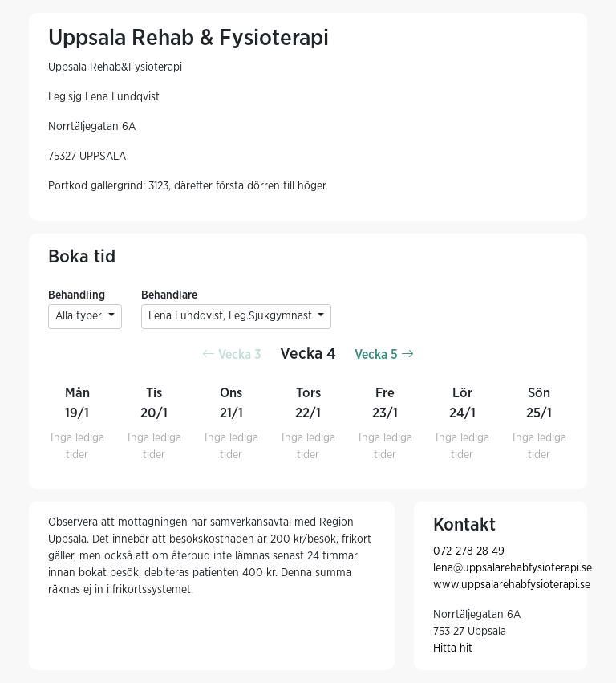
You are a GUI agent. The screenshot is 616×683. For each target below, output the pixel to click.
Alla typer (80, 316)
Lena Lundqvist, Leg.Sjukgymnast (232, 316)
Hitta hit (453, 648)
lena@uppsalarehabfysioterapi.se (513, 568)
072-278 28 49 (469, 551)
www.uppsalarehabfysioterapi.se (512, 585)
